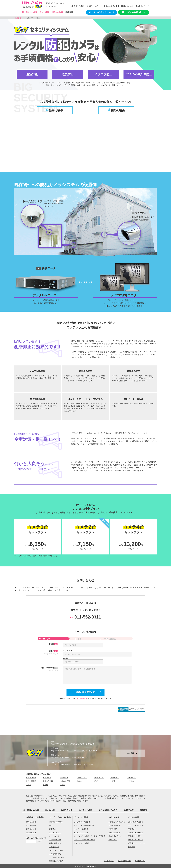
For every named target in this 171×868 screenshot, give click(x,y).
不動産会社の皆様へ (136, 836)
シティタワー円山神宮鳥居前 (85, 840)
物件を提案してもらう (108, 810)
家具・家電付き (55, 843)
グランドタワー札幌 (81, 843)
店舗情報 (69, 12)
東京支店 (55, 748)
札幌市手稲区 (48, 781)
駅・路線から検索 (31, 810)
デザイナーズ (54, 847)
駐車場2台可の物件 (56, 861)
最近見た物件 (31, 829)
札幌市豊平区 (99, 778)
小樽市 (79, 781)
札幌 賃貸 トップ (20, 18)
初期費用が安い (55, 840)
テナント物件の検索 (136, 825)
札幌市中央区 (31, 778)
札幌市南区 (115, 778)
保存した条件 (31, 822)
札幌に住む (113, 840)
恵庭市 (113, 781)
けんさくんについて (136, 840)
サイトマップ (109, 861)
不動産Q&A (113, 829)
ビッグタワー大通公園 (82, 822)
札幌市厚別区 (31, 781)
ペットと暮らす (55, 833)
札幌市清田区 (65, 781)
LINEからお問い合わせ (134, 12)
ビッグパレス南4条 (81, 833)
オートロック (54, 836)
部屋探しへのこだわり (137, 843)
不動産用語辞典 (114, 825)
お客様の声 (129, 810)
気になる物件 (31, 825)
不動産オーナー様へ (136, 833)
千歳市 (62, 785)
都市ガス (53, 825)
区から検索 (50, 810)
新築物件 (53, 829)
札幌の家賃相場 (114, 833)
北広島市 (131, 781)
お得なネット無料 (56, 850)
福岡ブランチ (56, 755)
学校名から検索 (85, 810)
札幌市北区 (47, 778)
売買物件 (132, 829)
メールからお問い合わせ (102, 12)
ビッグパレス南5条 (81, 829)
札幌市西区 (131, 778)
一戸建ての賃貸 (55, 854)
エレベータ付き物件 (57, 857)
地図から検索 (57, 12)
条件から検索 (31, 833)
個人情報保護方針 (83, 699)
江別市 (96, 781)
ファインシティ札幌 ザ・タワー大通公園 (90, 836)
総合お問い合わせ (115, 836)
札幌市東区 (64, 778)
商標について (140, 861)
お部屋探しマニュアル (117, 822)
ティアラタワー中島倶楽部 (84, 825)
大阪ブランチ (56, 762)
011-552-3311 (86, 617)
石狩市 (29, 785)
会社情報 (131, 753)
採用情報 (132, 847)
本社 (53, 741)
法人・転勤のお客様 (136, 822)
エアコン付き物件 (56, 822)
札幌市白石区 (82, 778)
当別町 (45, 785)
